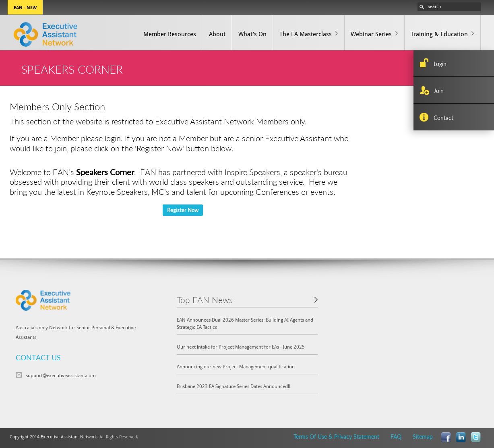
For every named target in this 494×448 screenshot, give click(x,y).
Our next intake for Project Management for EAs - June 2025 (241, 347)
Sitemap (423, 436)
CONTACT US (38, 357)
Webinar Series (371, 34)
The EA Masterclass (306, 34)
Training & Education (439, 34)
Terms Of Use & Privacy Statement (336, 436)
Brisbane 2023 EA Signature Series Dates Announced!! (234, 386)
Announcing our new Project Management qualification (236, 366)
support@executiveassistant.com (61, 375)
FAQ (396, 436)
